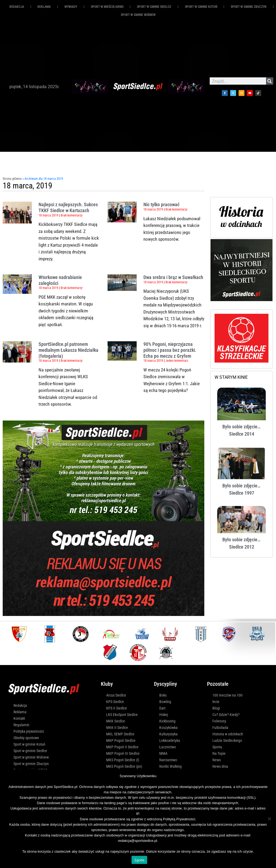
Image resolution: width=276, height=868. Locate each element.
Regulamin (21, 725)
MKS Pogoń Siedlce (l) (123, 760)
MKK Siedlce (116, 721)
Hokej (164, 715)
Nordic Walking (170, 766)
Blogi (216, 708)
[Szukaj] (270, 81)
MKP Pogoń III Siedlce (123, 753)
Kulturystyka (168, 734)
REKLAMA (44, 7)
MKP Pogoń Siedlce (121, 740)
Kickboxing (167, 721)
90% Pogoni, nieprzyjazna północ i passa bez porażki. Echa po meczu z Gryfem (170, 350)
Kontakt (19, 718)
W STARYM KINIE (231, 377)
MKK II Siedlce (117, 728)
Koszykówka (168, 728)
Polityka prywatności (29, 731)
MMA (163, 753)
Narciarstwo (168, 760)
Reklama (20, 712)
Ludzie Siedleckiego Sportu (227, 744)
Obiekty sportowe (26, 738)
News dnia (220, 766)
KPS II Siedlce (117, 708)
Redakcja (17, 7)
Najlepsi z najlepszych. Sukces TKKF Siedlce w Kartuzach (68, 207)
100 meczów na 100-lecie (228, 698)
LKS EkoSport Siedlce (122, 715)
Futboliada (220, 728)
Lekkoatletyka (170, 740)
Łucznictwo (168, 747)
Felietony (219, 721)
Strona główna (12, 179)
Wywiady (71, 7)
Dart (162, 708)
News (217, 760)
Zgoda (139, 860)
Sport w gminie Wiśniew (138, 15)
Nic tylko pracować (161, 204)
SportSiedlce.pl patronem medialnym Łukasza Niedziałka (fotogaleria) (68, 350)
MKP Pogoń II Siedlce (122, 747)
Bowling (165, 702)
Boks (163, 695)
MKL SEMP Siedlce (120, 734)
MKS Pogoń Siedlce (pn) (124, 766)
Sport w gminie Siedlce (154, 7)
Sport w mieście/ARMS (107, 7)
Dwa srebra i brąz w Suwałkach (173, 277)
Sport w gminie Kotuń (201, 7)
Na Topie (219, 753)
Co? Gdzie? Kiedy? (226, 715)
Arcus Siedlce (116, 695)
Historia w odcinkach (228, 734)
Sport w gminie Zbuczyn (249, 7)
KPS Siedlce (115, 702)
